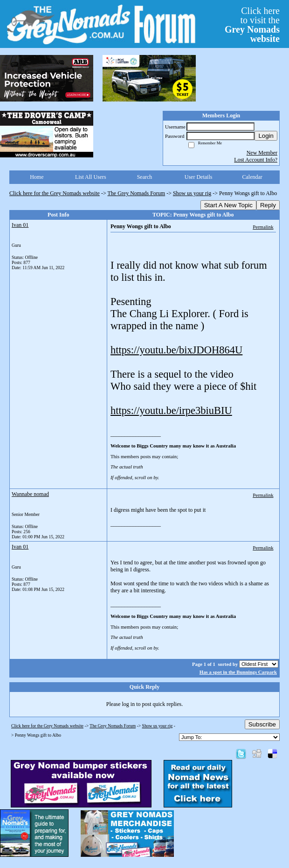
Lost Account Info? (256, 160)
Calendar (252, 177)
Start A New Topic (228, 205)
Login (266, 136)
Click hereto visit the (252, 25)
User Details (199, 177)
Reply (268, 205)
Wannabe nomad (30, 494)
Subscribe (262, 724)
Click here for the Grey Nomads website (55, 193)
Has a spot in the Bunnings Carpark (238, 672)
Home (37, 177)
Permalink (263, 227)
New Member (262, 153)
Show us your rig (192, 193)
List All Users (91, 177)
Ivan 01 (20, 225)
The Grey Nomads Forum (137, 193)
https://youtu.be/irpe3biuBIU (171, 410)
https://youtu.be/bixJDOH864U (176, 350)
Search (145, 177)
